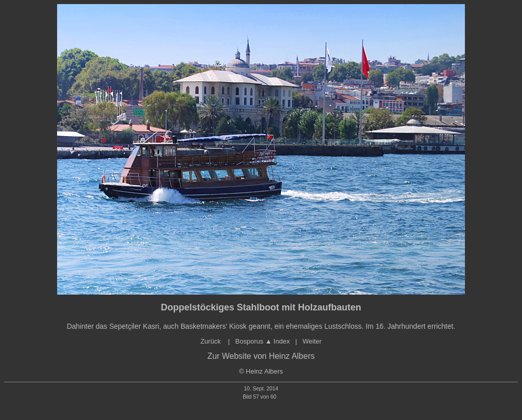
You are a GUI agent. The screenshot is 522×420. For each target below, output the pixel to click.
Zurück (211, 341)
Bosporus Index (263, 341)
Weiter (312, 341)
